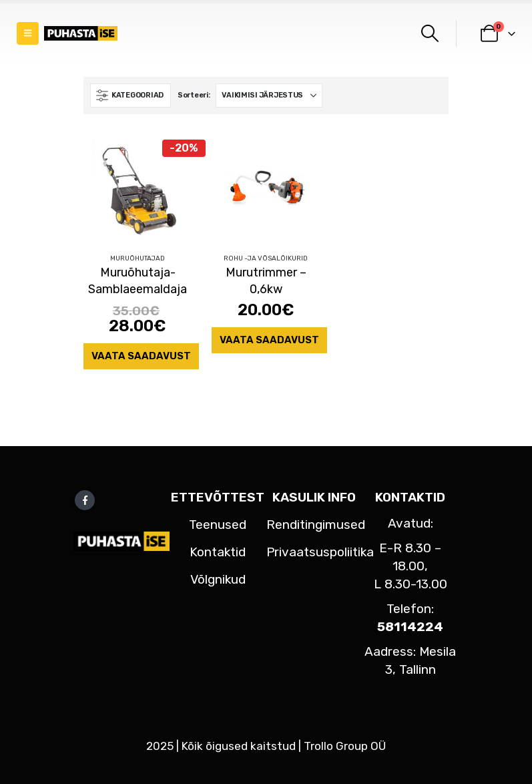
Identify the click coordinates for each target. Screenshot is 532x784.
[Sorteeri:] (269, 95)
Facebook (85, 500)
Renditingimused (316, 525)
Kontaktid (218, 552)
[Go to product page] (138, 188)
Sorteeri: (194, 95)
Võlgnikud (218, 579)
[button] (28, 33)
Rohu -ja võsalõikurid (266, 258)
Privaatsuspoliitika (320, 552)
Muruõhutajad (138, 258)
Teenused (218, 525)
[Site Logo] (81, 34)
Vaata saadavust (141, 356)
